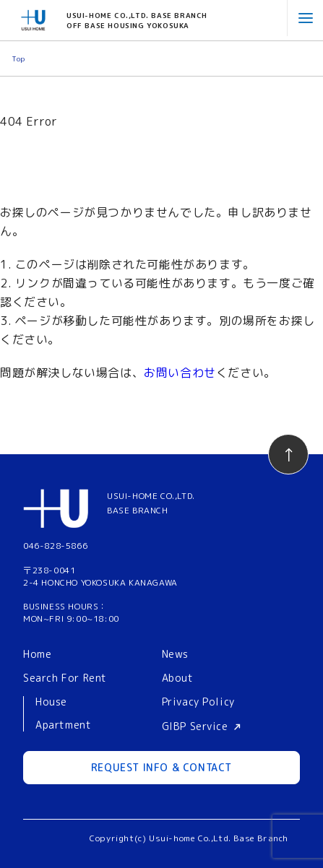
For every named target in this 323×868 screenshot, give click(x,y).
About (178, 678)
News (175, 654)
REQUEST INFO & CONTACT (161, 767)
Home (37, 654)
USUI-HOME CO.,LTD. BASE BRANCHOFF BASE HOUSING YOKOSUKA (137, 20)
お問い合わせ (180, 373)
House (51, 702)
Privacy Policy (198, 702)
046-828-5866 (55, 546)
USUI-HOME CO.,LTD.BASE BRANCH (151, 503)
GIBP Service (195, 726)
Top (18, 58)
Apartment (63, 725)
